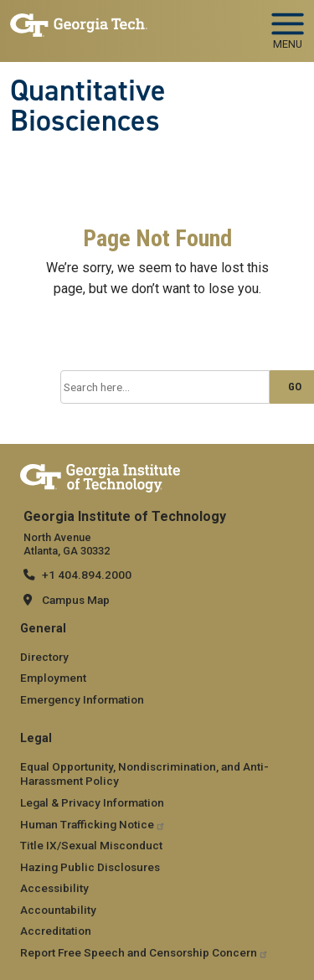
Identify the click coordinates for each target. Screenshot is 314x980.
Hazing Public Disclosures (90, 867)
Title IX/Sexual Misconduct (91, 845)
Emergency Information (82, 699)
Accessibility (54, 888)
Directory (44, 657)
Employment (53, 678)
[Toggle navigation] (288, 25)
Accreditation (56, 931)
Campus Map (76, 600)
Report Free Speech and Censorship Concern (144, 952)
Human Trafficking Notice (93, 824)
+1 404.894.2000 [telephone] (87, 575)
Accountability (58, 910)
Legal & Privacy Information (92, 802)
